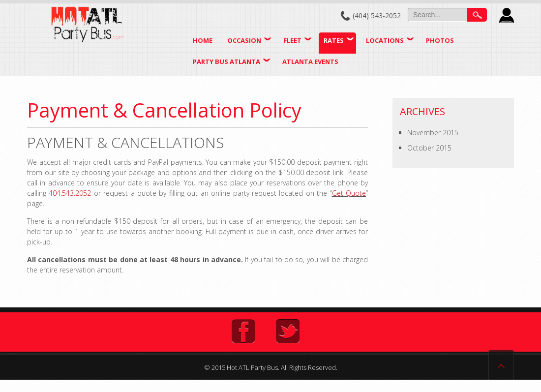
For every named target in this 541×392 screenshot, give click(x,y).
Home (203, 40)
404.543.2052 (70, 193)
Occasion (244, 40)
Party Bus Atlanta (226, 61)
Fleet (292, 40)
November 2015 (433, 133)
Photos (440, 40)
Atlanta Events (310, 61)
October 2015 (429, 148)
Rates (334, 40)
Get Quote (349, 193)
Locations (385, 40)
